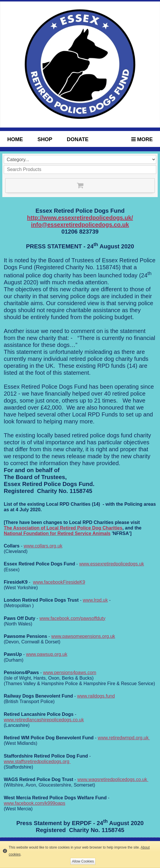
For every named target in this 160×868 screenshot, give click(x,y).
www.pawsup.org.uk (46, 654)
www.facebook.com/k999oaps (35, 803)
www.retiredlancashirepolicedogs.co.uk (44, 720)
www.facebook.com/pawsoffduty (72, 618)
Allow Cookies (83, 861)
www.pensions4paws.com (70, 673)
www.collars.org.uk (43, 546)
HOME (15, 139)
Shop (45, 139)
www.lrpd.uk (95, 600)
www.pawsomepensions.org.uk (83, 636)
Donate (78, 139)
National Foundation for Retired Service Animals (57, 533)
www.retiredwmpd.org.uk (124, 738)
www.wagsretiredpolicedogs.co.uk (113, 779)
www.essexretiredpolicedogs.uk (112, 564)
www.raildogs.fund (96, 696)
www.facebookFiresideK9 (59, 582)
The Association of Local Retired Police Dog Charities (63, 528)
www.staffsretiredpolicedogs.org (37, 761)
